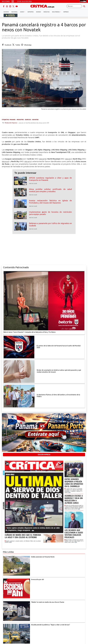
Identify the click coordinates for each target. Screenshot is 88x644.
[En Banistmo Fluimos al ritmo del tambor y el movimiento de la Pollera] (19, 396)
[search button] (84, 6)
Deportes (31, 12)
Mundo (39, 12)
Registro (20, 120)
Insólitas (47, 12)
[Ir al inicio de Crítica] (43, 6)
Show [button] (22, 12)
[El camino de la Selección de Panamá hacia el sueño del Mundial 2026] (19, 347)
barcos (28, 120)
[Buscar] (74, 6)
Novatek (35, 120)
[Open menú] (13, 1)
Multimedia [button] (56, 12)
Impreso (66, 12)
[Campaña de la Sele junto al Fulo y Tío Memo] (44, 301)
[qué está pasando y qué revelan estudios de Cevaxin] (19, 371)
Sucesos (6, 12)
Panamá (13, 120)
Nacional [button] (15, 12)
